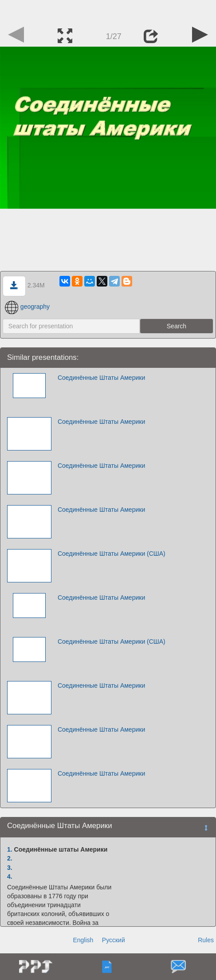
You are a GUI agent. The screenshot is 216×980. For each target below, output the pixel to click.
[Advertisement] (108, 11)
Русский (114, 940)
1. (10, 849)
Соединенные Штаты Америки (101, 685)
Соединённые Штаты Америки (101, 378)
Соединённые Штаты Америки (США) (112, 554)
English (83, 940)
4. (10, 876)
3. (10, 868)
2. (10, 858)
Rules (206, 940)
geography (27, 307)
